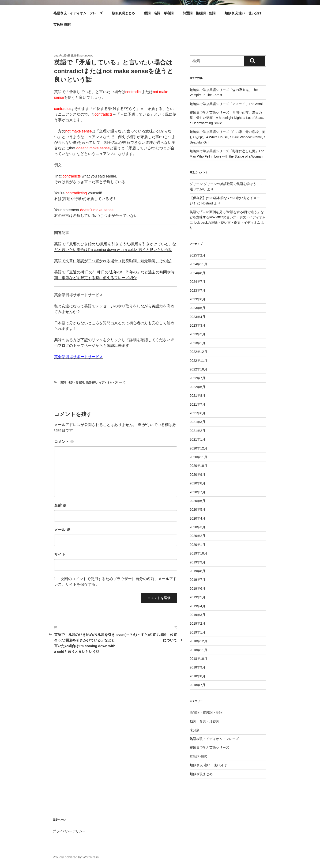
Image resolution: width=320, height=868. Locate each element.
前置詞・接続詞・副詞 (199, 13)
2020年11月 (198, 457)
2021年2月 (198, 431)
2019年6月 (198, 589)
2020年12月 (198, 448)
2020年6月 (198, 501)
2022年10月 (198, 369)
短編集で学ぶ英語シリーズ (209, 747)
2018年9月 (198, 667)
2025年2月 (198, 255)
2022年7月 (198, 378)
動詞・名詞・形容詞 (159, 13)
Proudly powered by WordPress (76, 857)
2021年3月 (198, 422)
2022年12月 (198, 352)
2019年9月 (198, 562)
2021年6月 (198, 413)
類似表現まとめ (123, 13)
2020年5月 (198, 509)
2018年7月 (198, 685)
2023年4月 (198, 317)
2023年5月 (198, 308)
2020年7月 (198, 492)
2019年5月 (198, 597)
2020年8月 (198, 483)
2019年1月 (198, 632)
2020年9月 (198, 475)
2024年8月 (198, 273)
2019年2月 (198, 623)
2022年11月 (198, 361)
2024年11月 (198, 264)
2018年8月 (198, 676)
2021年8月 (198, 396)
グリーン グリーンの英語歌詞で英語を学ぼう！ (225, 184)
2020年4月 (198, 518)
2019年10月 (198, 553)
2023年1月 (198, 343)
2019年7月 (198, 580)
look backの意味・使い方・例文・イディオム (227, 223)
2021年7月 (198, 404)
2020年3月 (198, 527)
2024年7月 (198, 282)
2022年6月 (198, 387)
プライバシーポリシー (69, 831)
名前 (60, 505)
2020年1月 (198, 545)
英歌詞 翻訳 (62, 25)
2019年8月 (198, 571)
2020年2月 (198, 536)
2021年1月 (198, 439)
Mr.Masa (87, 56)
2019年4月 (198, 606)
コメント (64, 442)
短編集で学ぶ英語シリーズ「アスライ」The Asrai (226, 104)
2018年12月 (198, 641)
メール (62, 530)
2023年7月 (198, 291)
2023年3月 (198, 325)
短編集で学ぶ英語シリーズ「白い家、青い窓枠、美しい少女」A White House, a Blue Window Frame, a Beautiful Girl (228, 137)
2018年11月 (198, 650)
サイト (60, 554)
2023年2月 (198, 334)
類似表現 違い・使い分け (243, 13)
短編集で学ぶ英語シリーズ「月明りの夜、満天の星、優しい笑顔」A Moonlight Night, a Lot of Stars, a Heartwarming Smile (227, 118)
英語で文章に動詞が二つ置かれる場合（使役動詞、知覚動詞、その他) (113, 261)
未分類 (195, 730)
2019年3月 (198, 615)
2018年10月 (198, 659)
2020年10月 (198, 466)
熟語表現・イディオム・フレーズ (78, 13)
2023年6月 (198, 299)
